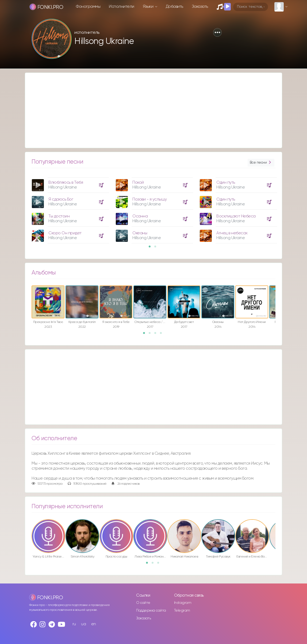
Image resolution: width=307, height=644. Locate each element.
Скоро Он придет (65, 233)
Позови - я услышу (150, 199)
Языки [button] (149, 7)
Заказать (200, 7)
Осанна (140, 216)
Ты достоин (59, 216)
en (94, 624)
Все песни (261, 163)
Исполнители (122, 7)
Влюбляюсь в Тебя (66, 182)
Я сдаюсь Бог (61, 199)
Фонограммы (88, 7)
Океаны (140, 233)
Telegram (182, 611)
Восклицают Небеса (236, 216)
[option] (70, 208)
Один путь (226, 182)
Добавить (174, 7)
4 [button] (163, 335)
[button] (217, 32)
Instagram (183, 603)
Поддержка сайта (151, 611)
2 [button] (157, 248)
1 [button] (151, 248)
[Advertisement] (153, 110)
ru (74, 624)
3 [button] (157, 335)
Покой (138, 182)
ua (83, 624)
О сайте (143, 603)
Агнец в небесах (232, 233)
